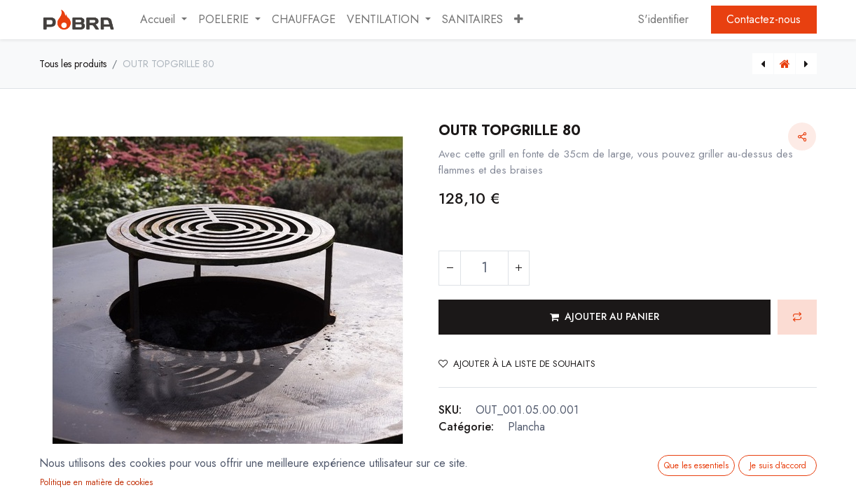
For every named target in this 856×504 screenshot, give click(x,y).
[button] (519, 20)
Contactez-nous (764, 19)
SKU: (450, 410)
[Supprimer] (450, 268)
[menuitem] (304, 20)
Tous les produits (73, 64)
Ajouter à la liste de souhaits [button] (517, 364)
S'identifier (663, 19)
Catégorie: (466, 427)
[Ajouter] (518, 268)
